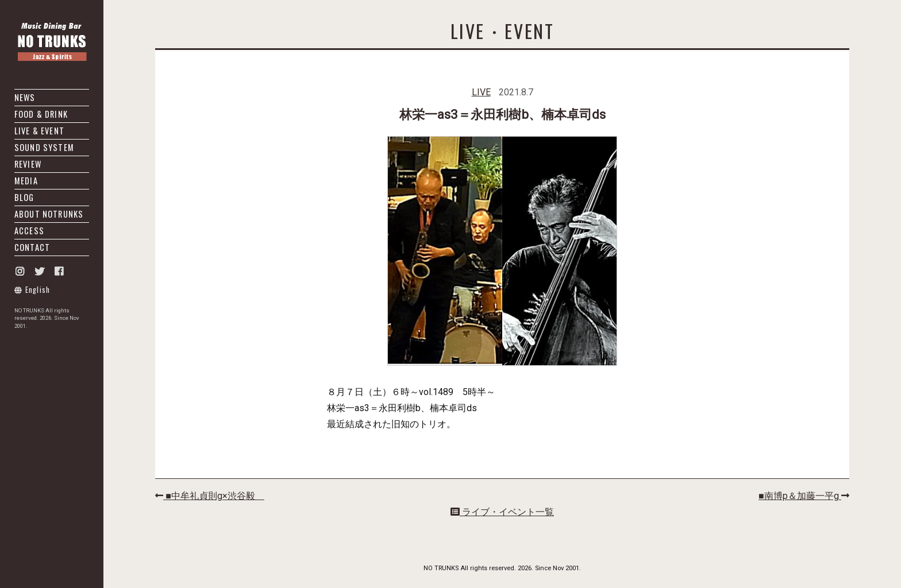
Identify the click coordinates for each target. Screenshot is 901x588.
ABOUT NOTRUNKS (49, 214)
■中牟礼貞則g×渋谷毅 (210, 496)
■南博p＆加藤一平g (804, 496)
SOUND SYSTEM (44, 147)
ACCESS (29, 231)
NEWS (25, 97)
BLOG (24, 197)
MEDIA (26, 181)
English (32, 290)
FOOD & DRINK (41, 114)
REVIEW (28, 164)
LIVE (481, 92)
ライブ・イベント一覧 (502, 512)
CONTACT (32, 247)
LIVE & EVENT (39, 131)
